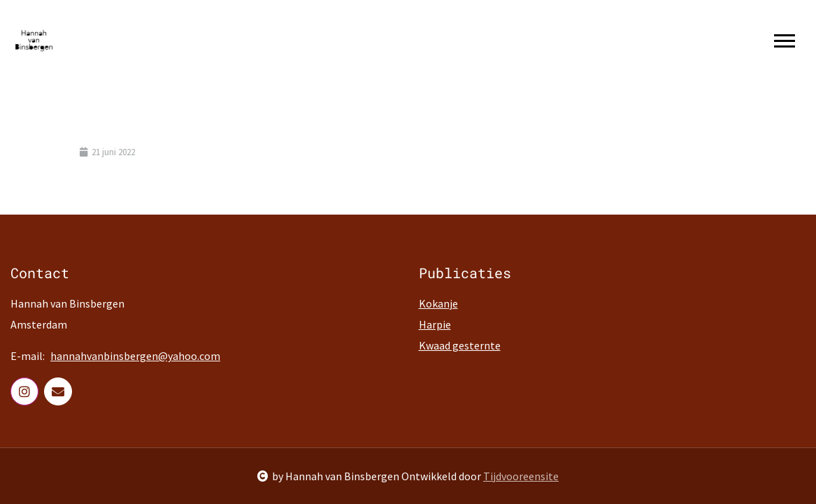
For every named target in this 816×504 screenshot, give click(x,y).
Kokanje (438, 303)
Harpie (435, 324)
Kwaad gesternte (460, 345)
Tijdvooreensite (521, 476)
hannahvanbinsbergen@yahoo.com (135, 356)
